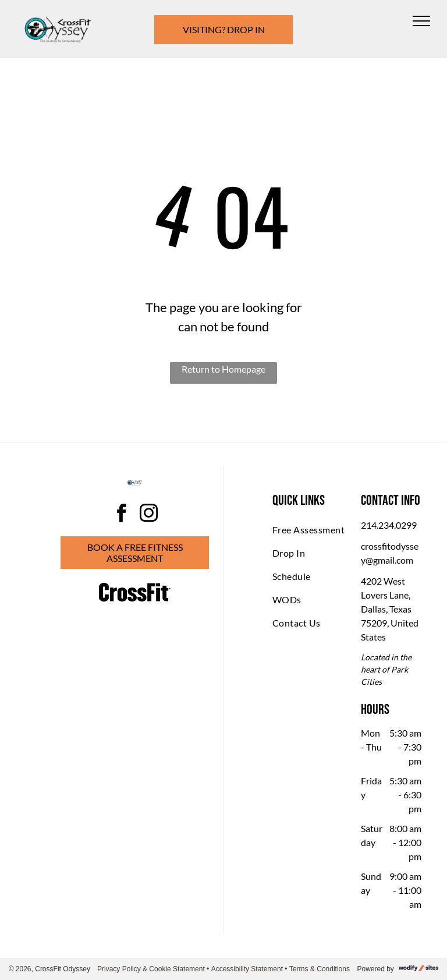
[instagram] (148, 515)
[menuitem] (314, 530)
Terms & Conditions (320, 969)
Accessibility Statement (247, 969)
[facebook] (121, 515)
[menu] (421, 21)
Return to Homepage (223, 369)
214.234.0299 (389, 525)
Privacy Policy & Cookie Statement (151, 969)
